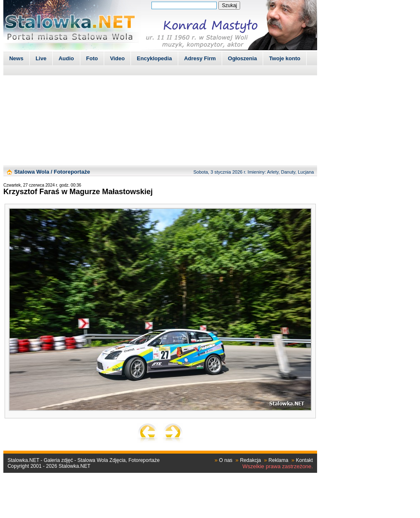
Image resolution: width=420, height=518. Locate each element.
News (16, 58)
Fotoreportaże (72, 172)
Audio (66, 58)
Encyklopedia (154, 58)
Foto (92, 58)
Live (41, 58)
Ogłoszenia (242, 58)
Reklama (278, 460)
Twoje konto (285, 58)
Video (117, 58)
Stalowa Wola (32, 172)
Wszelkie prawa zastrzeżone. (278, 466)
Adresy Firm (200, 58)
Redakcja (251, 460)
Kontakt (304, 460)
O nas (226, 460)
